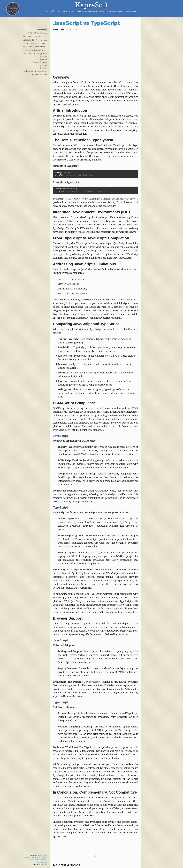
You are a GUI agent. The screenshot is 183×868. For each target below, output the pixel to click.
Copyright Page (42, 862)
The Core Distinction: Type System (39, 36)
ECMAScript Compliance (36, 53)
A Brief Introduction (37, 33)
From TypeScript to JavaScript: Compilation (43, 43)
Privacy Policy (34, 860)
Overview (41, 30)
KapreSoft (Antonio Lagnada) (37, 857)
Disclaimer (43, 860)
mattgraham (43, 865)
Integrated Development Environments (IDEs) (44, 40)
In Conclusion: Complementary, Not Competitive (45, 71)
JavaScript (43, 56)
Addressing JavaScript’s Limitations (40, 47)
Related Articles (40, 74)
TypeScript (43, 59)
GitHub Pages (42, 855)
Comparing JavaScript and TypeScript (40, 50)
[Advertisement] (95, 53)
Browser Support (39, 62)
